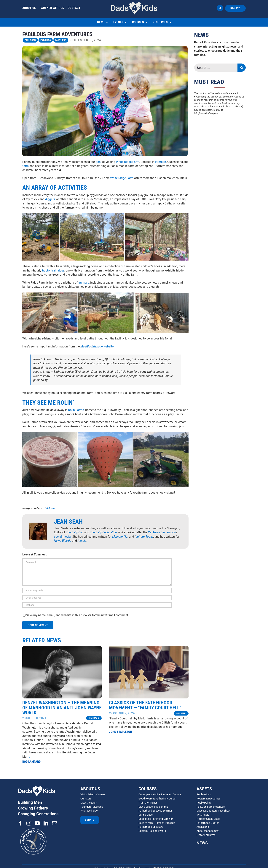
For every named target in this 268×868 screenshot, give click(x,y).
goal (99, 162)
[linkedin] (46, 823)
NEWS (202, 843)
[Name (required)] (97, 590)
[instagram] (29, 823)
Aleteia (82, 541)
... (30, 756)
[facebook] (20, 823)
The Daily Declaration (103, 532)
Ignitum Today (144, 537)
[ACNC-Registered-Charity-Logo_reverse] (34, 827)
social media (62, 537)
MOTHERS (61, 40)
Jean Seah (68, 522)
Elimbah (161, 162)
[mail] (55, 823)
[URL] (97, 605)
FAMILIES (46, 40)
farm (25, 166)
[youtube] (37, 823)
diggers (50, 199)
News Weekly (63, 541)
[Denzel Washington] (62, 647)
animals (84, 283)
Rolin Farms (76, 410)
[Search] (242, 68)
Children (30, 40)
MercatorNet (120, 537)
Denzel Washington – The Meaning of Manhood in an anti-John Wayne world (62, 707)
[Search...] (216, 68)
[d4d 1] (134, 3)
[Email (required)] (97, 598)
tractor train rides (53, 270)
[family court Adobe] (149, 647)
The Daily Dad (75, 532)
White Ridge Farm (128, 162)
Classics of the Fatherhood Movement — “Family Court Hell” (145, 705)
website (97, 346)
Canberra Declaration (162, 532)
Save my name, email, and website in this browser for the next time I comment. (77, 615)
